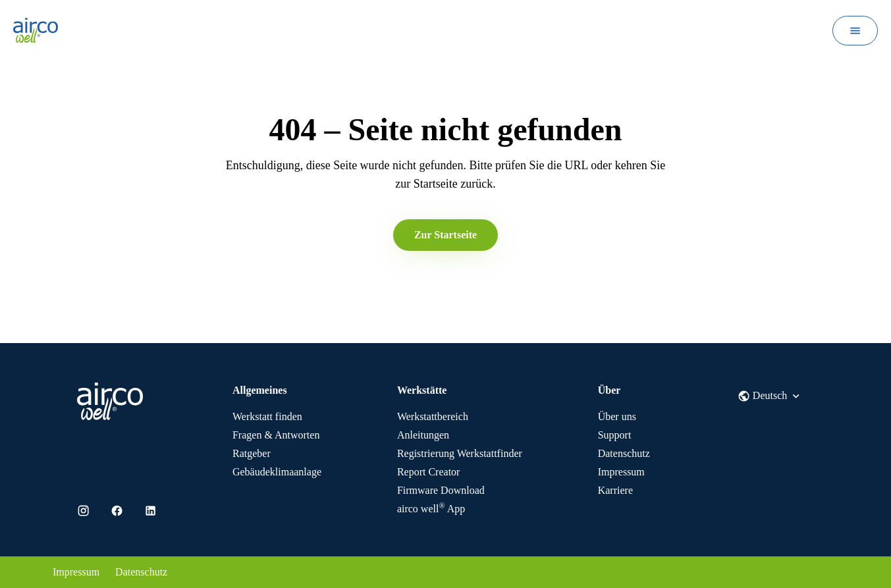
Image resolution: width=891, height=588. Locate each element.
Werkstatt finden (267, 416)
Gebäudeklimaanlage (277, 472)
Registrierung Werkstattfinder (460, 453)
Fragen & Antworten (276, 435)
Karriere (615, 490)
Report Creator (429, 472)
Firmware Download (441, 490)
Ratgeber (252, 453)
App (431, 509)
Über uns (617, 416)
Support (615, 435)
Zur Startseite (445, 235)
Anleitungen (423, 435)
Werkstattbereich (433, 416)
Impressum (621, 472)
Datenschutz (624, 453)
